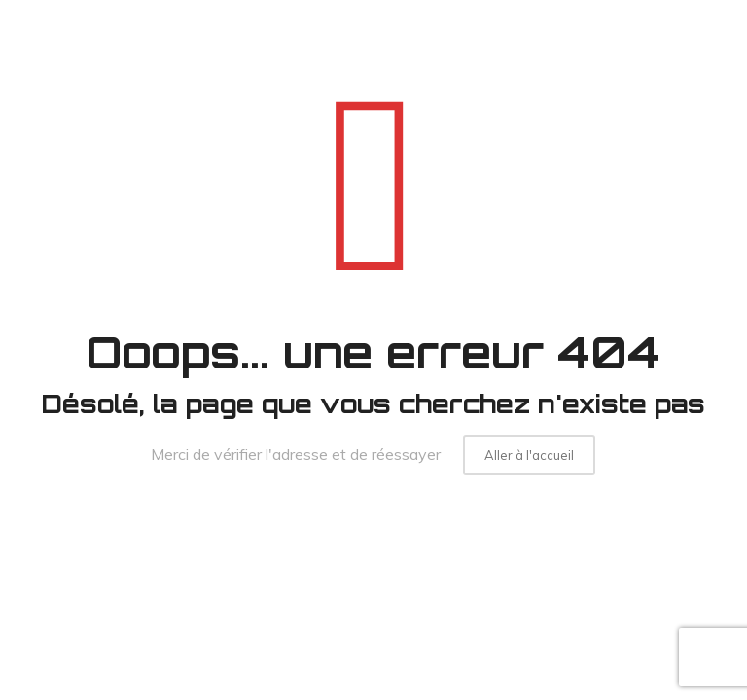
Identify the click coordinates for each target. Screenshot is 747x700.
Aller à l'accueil (529, 455)
